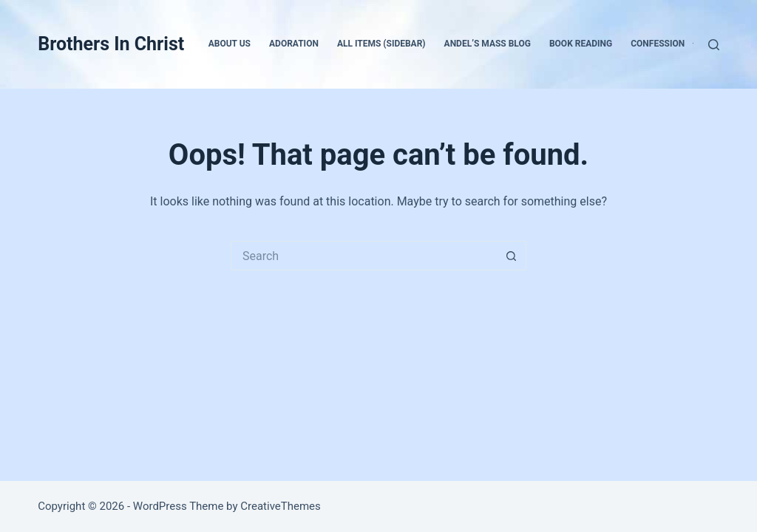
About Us (230, 44)
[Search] (714, 45)
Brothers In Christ (111, 44)
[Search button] (512, 256)
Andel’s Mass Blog (488, 44)
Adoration (294, 44)
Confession (667, 44)
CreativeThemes (281, 506)
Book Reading (581, 44)
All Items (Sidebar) (381, 44)
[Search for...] (364, 256)
